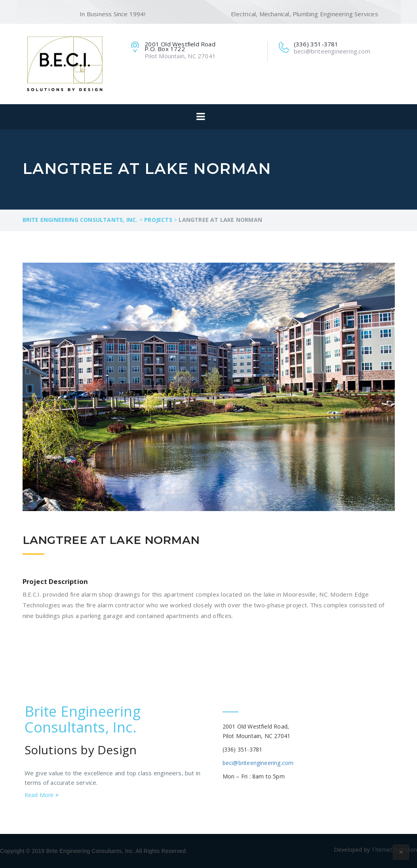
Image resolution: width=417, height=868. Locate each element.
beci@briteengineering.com (258, 763)
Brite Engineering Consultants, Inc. (83, 719)
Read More (42, 795)
